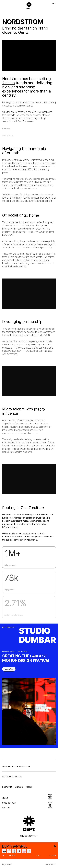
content (26, 534)
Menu (54, 3)
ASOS (47, 337)
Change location (29, 836)
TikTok (29, 787)
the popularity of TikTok (22, 233)
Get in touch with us (12, 777)
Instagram (7, 787)
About (5, 798)
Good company (9, 803)
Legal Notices (7, 864)
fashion (8, 83)
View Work (9, 670)
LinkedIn (19, 787)
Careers (6, 808)
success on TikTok (11, 349)
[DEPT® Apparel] (29, 850)
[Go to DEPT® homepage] (29, 6)
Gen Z (8, 199)
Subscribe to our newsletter (16, 766)
